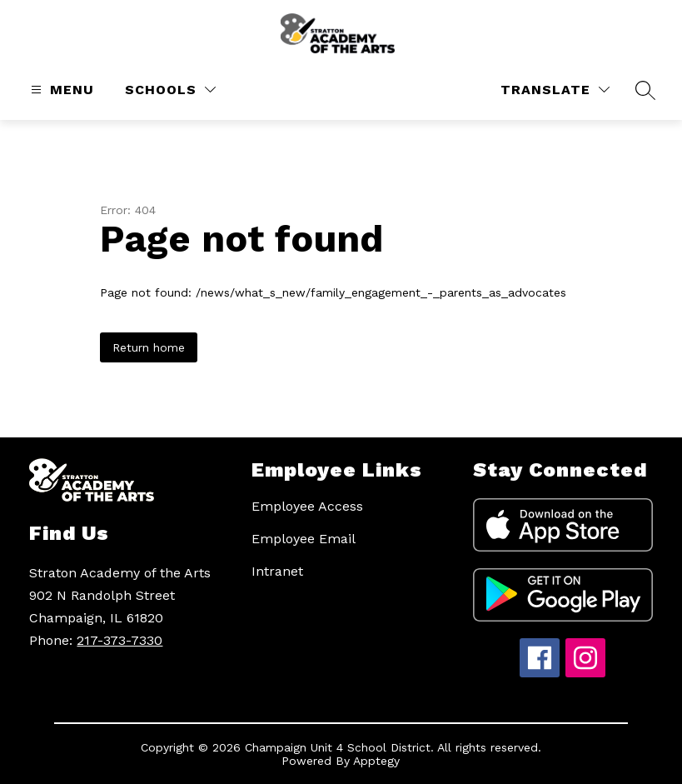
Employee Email (304, 539)
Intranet (277, 571)
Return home (149, 347)
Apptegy (376, 761)
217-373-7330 (119, 640)
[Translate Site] (555, 90)
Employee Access (307, 506)
